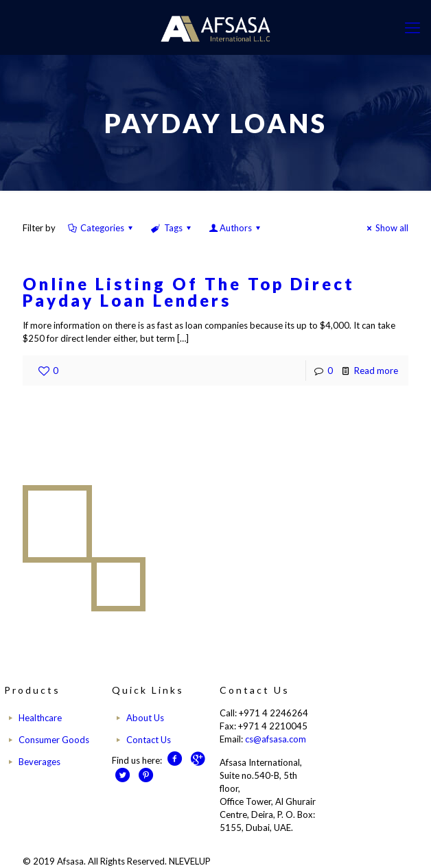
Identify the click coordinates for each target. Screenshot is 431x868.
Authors (236, 228)
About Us (145, 718)
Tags (172, 228)
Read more (376, 371)
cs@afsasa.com (276, 739)
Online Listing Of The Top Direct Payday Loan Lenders (189, 292)
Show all (386, 228)
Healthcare (40, 718)
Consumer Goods (54, 740)
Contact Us (149, 740)
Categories (101, 228)
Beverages (39, 762)
